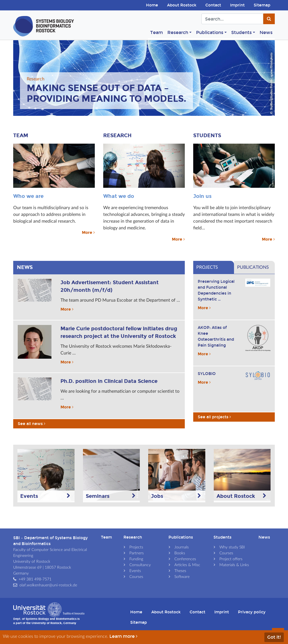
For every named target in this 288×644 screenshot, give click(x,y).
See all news (32, 424)
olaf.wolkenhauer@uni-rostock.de (48, 585)
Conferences (185, 559)
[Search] (232, 19)
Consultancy (140, 565)
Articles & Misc (187, 565)
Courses (136, 577)
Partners (137, 553)
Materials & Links (234, 565)
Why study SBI (232, 547)
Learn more (124, 636)
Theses (180, 571)
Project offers (231, 559)
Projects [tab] (207, 267)
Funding (136, 559)
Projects (136, 547)
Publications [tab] (253, 267)
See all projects (214, 417)
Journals (182, 547)
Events (135, 571)
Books (180, 553)
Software (182, 577)
